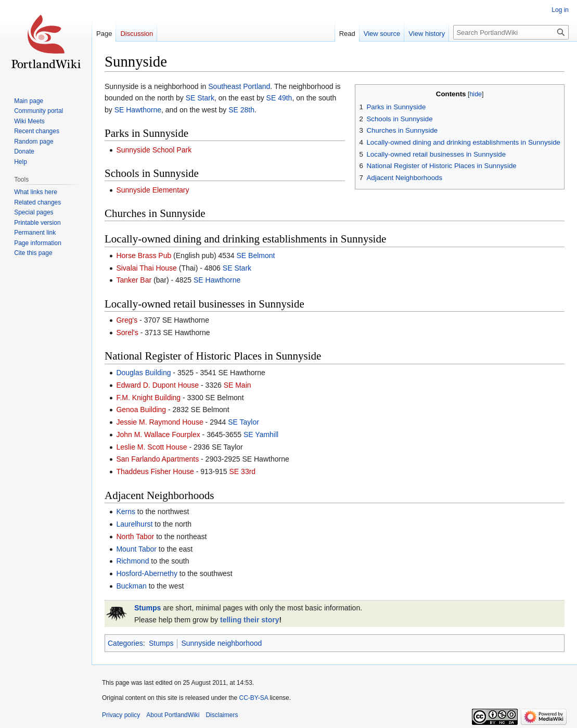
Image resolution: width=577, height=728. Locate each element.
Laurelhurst (134, 524)
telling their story (250, 620)
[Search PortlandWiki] (511, 32)
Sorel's (127, 333)
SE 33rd (243, 471)
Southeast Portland (239, 86)
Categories (125, 643)
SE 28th (241, 110)
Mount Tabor (136, 549)
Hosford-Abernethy (147, 573)
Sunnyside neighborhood (221, 643)
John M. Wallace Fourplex (158, 435)
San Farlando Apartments (157, 459)
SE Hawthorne (138, 110)
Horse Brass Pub (144, 256)
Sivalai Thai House (146, 268)
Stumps (148, 608)
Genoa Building (141, 410)
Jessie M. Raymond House (159, 422)
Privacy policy (121, 715)
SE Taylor (243, 422)
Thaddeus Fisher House (155, 471)
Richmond (132, 561)
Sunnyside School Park (154, 150)
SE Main (238, 385)
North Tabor (135, 537)
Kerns (126, 512)
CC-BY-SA (253, 698)
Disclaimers (222, 715)
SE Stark (200, 98)
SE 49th (279, 98)
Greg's (127, 320)
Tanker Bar (134, 280)
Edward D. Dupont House (157, 385)
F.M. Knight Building (148, 398)
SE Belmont (256, 256)
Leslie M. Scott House (151, 447)
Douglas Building (143, 373)
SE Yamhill (261, 435)
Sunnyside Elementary (152, 190)
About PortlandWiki (173, 715)
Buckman (131, 586)
